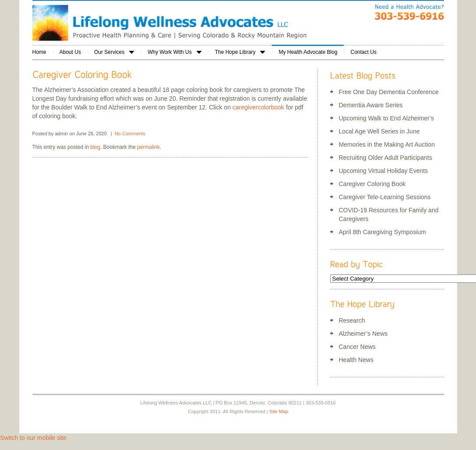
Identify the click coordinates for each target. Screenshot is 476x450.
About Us (70, 52)
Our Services (114, 52)
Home (39, 52)
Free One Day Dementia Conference (389, 92)
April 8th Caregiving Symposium (383, 232)
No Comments (130, 134)
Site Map (279, 411)
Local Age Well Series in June (379, 131)
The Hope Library (240, 52)
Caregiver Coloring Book (372, 184)
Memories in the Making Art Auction (387, 144)
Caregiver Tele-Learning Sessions (385, 197)
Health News (356, 360)
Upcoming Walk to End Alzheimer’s (387, 118)
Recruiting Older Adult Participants (386, 158)
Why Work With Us (174, 52)
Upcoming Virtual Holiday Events (384, 171)
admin (62, 134)
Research (352, 320)
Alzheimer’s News (363, 334)
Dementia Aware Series (371, 105)
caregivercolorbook (258, 107)
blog (95, 147)
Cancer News (357, 347)
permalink (148, 147)
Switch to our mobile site (33, 438)
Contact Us (363, 52)
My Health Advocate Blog (308, 52)
